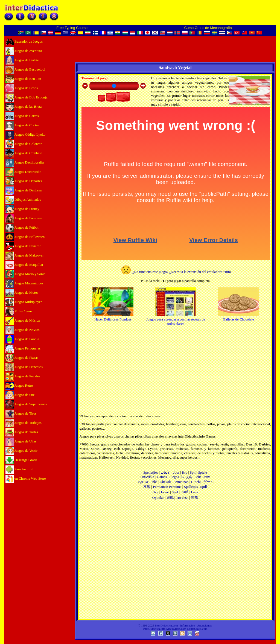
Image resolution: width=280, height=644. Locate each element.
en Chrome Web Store (26, 478)
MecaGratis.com (176, 629)
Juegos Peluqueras (23, 348)
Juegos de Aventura (24, 51)
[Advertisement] (175, 561)
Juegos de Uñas (21, 441)
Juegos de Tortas (22, 432)
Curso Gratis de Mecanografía (208, 28)
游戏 (194, 498)
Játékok (165, 482)
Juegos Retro (19, 385)
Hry (185, 472)
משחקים (143, 482)
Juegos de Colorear (24, 144)
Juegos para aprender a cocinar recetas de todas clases (176, 319)
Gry (155, 492)
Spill (204, 487)
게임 (147, 487)
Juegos (174, 477)
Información (188, 625)
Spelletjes (191, 487)
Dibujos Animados (23, 199)
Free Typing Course (72, 28)
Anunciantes (205, 625)
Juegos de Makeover (25, 255)
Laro (195, 492)
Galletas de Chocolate (238, 317)
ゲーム (208, 482)
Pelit (198, 477)
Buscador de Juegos (24, 41)
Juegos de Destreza (24, 190)
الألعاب (166, 472)
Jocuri (165, 492)
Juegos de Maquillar (24, 265)
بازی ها (186, 477)
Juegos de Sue (20, 395)
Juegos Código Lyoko (26, 134)
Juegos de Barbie (22, 60)
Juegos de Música (23, 320)
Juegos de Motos (22, 292)
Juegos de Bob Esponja (27, 97)
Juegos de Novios (23, 330)
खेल (155, 482)
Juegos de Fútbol (22, 227)
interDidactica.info (154, 629)
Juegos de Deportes (24, 181)
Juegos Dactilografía (25, 162)
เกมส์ (184, 492)
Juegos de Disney (22, 209)
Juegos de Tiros (21, 413)
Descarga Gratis (21, 460)
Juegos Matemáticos (24, 283)
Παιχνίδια (147, 477)
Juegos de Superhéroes (26, 404)
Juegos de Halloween (25, 237)
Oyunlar (158, 498)
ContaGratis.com (197, 629)
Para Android (19, 469)
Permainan (181, 482)
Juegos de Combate (24, 153)
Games (162, 477)
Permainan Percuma (167, 487)
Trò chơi (182, 498)
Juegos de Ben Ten (23, 79)
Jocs (176, 472)
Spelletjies (151, 472)
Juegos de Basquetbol (25, 69)
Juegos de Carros (22, 116)
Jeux (207, 477)
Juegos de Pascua (22, 339)
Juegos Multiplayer (24, 302)
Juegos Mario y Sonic (25, 274)
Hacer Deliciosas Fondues (113, 317)
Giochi (196, 482)
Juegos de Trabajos (24, 423)
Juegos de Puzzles (23, 376)
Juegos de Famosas (24, 218)
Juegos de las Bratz (24, 107)
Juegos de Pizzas (22, 358)
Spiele (202, 472)
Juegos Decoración (24, 172)
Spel (175, 492)
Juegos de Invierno (23, 246)
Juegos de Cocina (22, 125)
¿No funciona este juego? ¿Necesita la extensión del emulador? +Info (176, 272)
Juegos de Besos (22, 88)
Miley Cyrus (19, 311)
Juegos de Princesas (24, 367)
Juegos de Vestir (22, 451)
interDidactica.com (167, 625)
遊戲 (170, 498)
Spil (193, 472)
